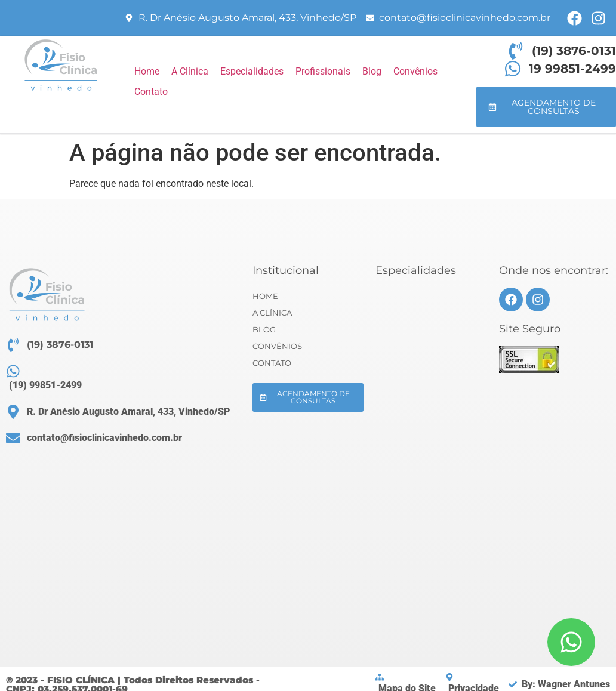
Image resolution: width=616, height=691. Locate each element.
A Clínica (272, 313)
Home (265, 296)
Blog (264, 329)
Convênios (277, 346)
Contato (272, 363)
